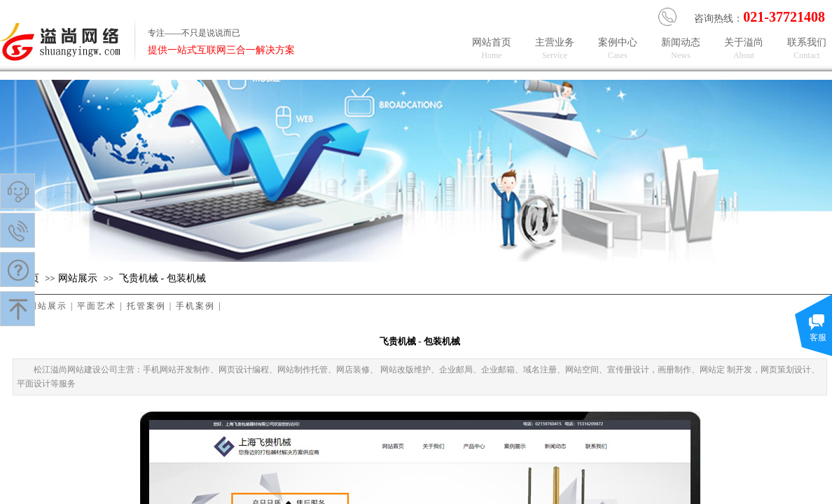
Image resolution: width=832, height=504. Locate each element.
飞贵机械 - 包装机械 (162, 278)
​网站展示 (78, 278)
